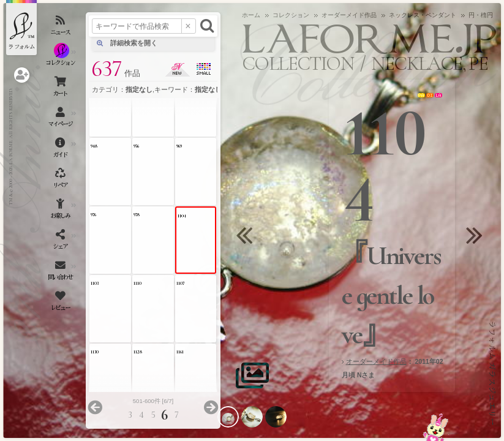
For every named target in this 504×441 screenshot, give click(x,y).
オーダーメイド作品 (376, 361)
